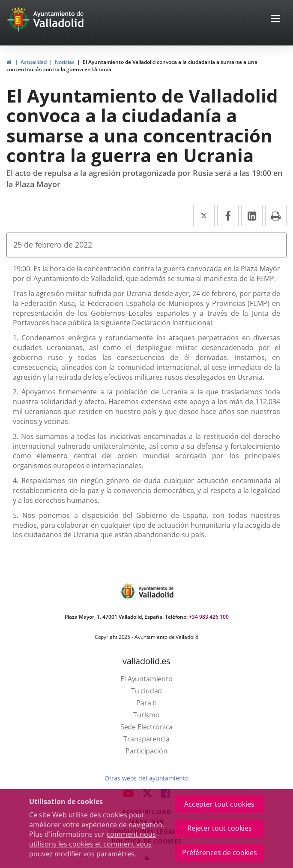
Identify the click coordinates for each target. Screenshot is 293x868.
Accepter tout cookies (219, 804)
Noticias (65, 62)
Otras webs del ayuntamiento (146, 778)
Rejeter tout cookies (220, 828)
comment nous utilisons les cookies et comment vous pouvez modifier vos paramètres (93, 844)
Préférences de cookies (220, 853)
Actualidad (34, 62)
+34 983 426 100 (209, 617)
